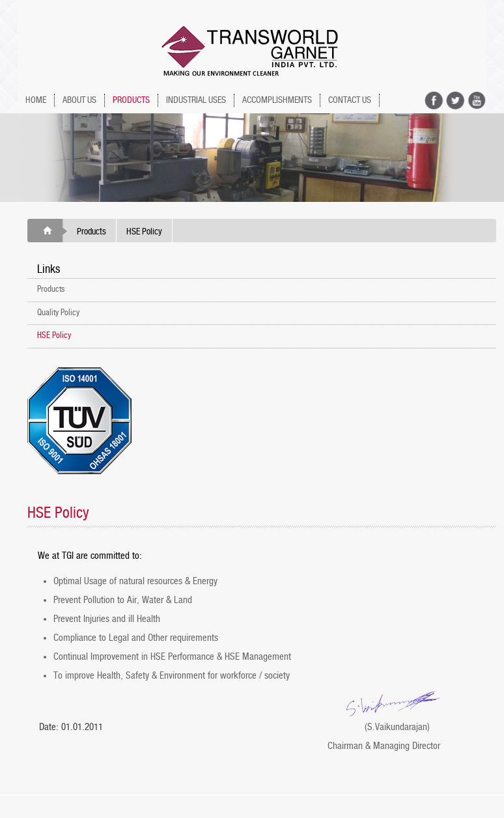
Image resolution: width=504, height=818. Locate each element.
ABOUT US (79, 100)
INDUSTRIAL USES (196, 100)
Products (91, 232)
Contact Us (350, 100)
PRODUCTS (131, 100)
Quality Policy (58, 313)
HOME (36, 100)
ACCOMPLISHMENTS (277, 100)
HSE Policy (54, 336)
